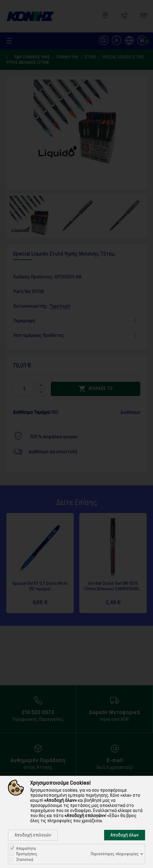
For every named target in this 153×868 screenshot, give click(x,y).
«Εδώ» (113, 816)
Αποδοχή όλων (125, 835)
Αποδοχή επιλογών (33, 835)
